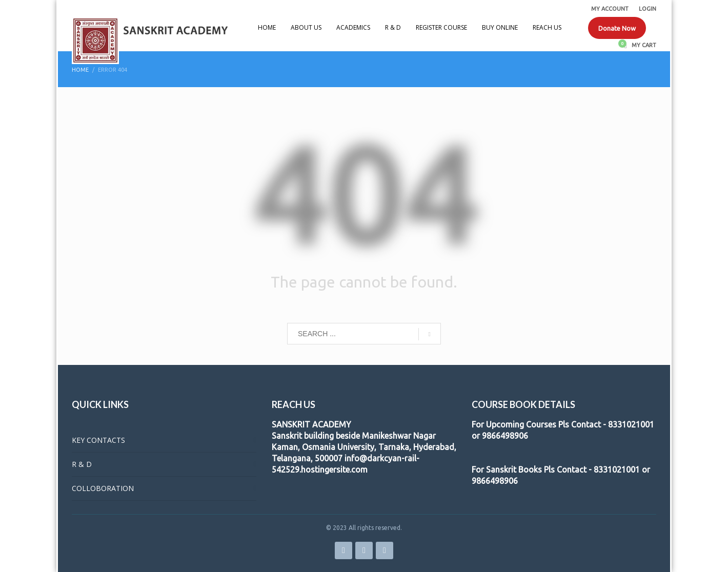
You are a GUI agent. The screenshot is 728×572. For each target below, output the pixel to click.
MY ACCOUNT (610, 9)
